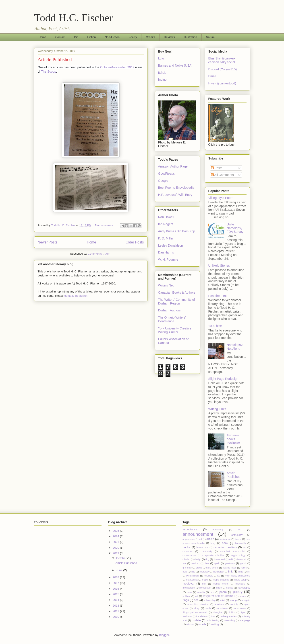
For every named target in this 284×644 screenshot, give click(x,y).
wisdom (190, 625)
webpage (245, 620)
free (207, 563)
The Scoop (49, 72)
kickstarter (219, 572)
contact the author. (76, 296)
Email (212, 76)
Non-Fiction (112, 37)
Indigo (162, 80)
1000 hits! (215, 326)
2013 (116, 606)
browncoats (202, 547)
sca (196, 600)
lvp (219, 576)
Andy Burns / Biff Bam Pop (177, 231)
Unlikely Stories (219, 266)
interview (204, 572)
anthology (237, 535)
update (196, 620)
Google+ (164, 181)
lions (240, 572)
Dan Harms (166, 252)
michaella (240, 584)
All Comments (222, 175)
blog (213, 543)
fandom (195, 563)
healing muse (230, 568)
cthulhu (186, 559)
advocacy (218, 529)
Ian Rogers (166, 224)
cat (245, 547)
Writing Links (217, 409)
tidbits (232, 612)
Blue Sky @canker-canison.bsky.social (222, 60)
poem (223, 592)
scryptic (246, 600)
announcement (198, 534)
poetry (238, 592)
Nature (210, 37)
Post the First (218, 296)
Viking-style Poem (221, 198)
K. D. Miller (166, 238)
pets (212, 592)
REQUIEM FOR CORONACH (219, 596)
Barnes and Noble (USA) (175, 65)
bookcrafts (240, 543)
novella (201, 592)
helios (244, 568)
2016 (116, 589)
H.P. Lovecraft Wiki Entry (175, 195)
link (230, 571)
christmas (187, 551)
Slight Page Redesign (223, 379)
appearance (189, 539)
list (249, 572)
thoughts (218, 612)
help (185, 572)
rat (197, 596)
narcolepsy (244, 588)
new (189, 592)
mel (204, 584)
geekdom (230, 563)
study (208, 608)
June (120, 570)
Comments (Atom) (100, 254)
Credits (150, 37)
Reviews (169, 37)
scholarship (210, 600)
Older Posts (135, 242)
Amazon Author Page (173, 166)
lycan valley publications (238, 576)
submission (222, 608)
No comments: (105, 225)
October (122, 558)
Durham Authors (169, 310)
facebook (242, 559)
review (243, 596)
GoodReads (167, 174)
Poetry (133, 37)
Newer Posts (48, 242)
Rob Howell (166, 217)
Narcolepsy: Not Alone (235, 347)
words (202, 624)
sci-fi (222, 600)
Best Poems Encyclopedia (176, 188)
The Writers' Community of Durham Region (177, 302)
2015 (116, 594)
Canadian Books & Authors (177, 292)
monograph (205, 588)
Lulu (161, 58)
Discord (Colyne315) (223, 69)
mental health (221, 584)
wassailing (229, 620)
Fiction (91, 37)
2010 (116, 617)
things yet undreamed (195, 612)
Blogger (164, 635)
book (225, 543)
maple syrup (240, 580)
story (197, 608)
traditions (187, 616)
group (199, 568)
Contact (60, 37)
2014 (116, 600)
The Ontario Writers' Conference (172, 319)
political (186, 596)
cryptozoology (238, 555)
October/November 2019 (117, 67)
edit (231, 559)
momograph (189, 588)
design (198, 559)
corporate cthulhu (213, 555)
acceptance (190, 529)
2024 (116, 536)
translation (201, 616)
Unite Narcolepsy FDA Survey (235, 228)
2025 (116, 531)
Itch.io (162, 73)
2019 (116, 553)
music (219, 588)
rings (186, 600)
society (234, 604)
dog (207, 559)
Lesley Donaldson (171, 245)
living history (193, 576)
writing (215, 624)
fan (184, 563)
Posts (217, 168)
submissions (240, 608)
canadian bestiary (225, 547)
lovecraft (208, 576)
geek (217, 563)
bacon (238, 539)
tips (243, 612)
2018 (116, 577)
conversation (189, 555)
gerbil (243, 563)
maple (205, 580)
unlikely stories (228, 616)
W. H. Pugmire (168, 260)
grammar (187, 568)
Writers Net (166, 285)
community (206, 551)
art (201, 539)
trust (213, 616)
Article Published (55, 59)
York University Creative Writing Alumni (175, 330)
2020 (116, 548)
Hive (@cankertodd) (222, 83)
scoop (233, 600)
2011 (116, 611)
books (186, 547)
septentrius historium (198, 604)
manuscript (192, 580)
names (230, 588)
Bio (76, 37)
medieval (188, 584)
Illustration (190, 37)
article (210, 539)
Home (42, 37)
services (219, 604)
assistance (225, 539)
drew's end (219, 559)
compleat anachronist (232, 551)
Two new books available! (233, 439)
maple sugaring (221, 580)
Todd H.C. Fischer (74, 18)
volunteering (213, 620)
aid (240, 529)
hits (193, 572)
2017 (116, 583)
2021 (116, 542)
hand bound (212, 568)
